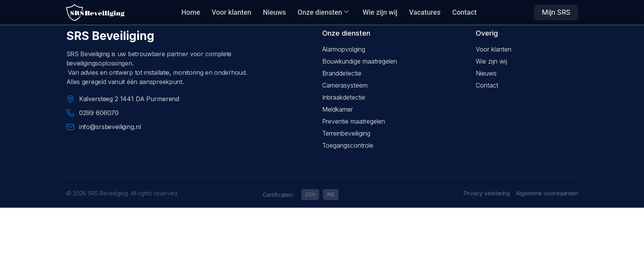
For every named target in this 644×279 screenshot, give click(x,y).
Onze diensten (323, 12)
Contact (464, 12)
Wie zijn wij (380, 12)
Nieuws (275, 12)
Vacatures (425, 12)
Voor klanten (231, 12)
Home (191, 12)
